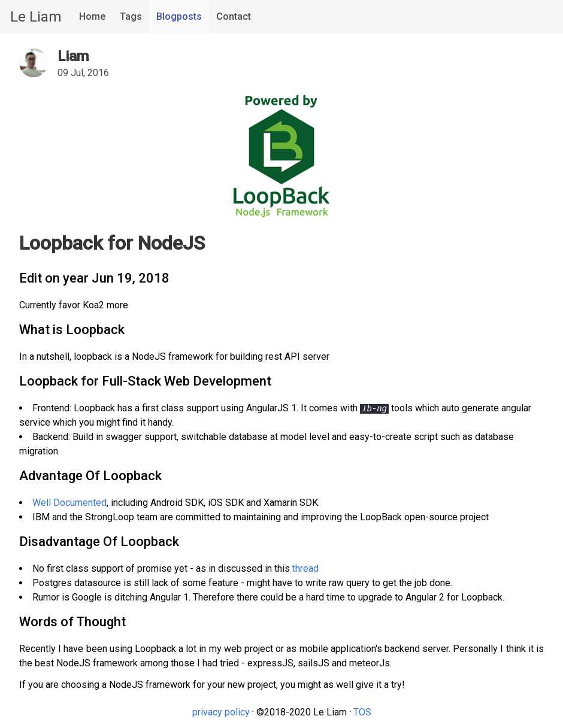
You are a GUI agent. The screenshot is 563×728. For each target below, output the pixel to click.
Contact (234, 16)
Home (92, 16)
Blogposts (179, 16)
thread (305, 568)
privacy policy (221, 712)
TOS (362, 712)
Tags (131, 16)
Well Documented (69, 503)
